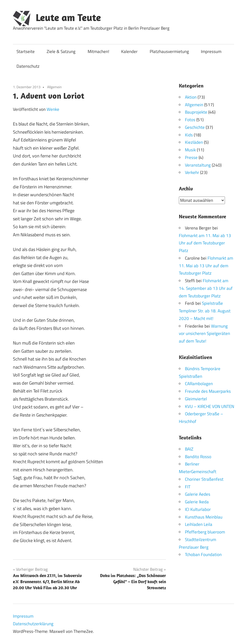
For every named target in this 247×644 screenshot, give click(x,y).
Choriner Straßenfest (204, 479)
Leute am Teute (68, 17)
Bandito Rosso (198, 456)
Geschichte (195, 127)
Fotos (190, 120)
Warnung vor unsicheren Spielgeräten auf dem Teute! (204, 333)
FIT (188, 487)
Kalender (129, 51)
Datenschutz (28, 66)
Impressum (211, 51)
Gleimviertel (196, 399)
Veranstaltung (198, 165)
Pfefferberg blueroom (205, 532)
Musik (190, 150)
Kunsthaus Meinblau (204, 517)
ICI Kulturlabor (198, 509)
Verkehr (192, 172)
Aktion (191, 97)
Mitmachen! (98, 51)
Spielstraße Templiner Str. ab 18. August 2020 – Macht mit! (205, 311)
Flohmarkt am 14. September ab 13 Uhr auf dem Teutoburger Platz (206, 288)
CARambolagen (199, 384)
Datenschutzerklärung (33, 624)
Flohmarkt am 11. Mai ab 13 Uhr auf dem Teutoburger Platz (205, 243)
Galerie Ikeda (197, 502)
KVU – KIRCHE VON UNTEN (210, 406)
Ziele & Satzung (61, 51)
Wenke (53, 109)
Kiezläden (194, 142)
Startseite (26, 51)
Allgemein (54, 87)
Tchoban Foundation (203, 554)
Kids (189, 135)
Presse (191, 157)
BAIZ (189, 449)
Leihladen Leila (199, 524)
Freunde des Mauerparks (208, 391)
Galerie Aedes (198, 494)
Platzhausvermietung (169, 51)
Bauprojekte (196, 112)
